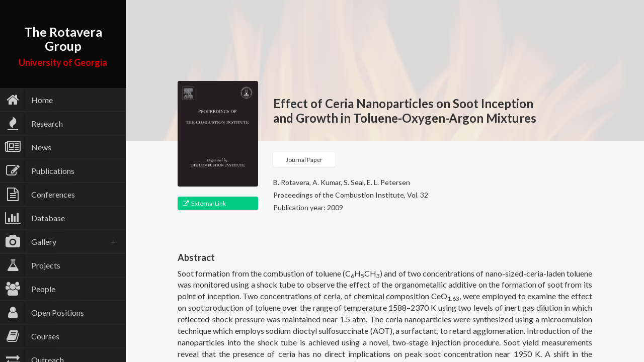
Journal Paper (304, 160)
